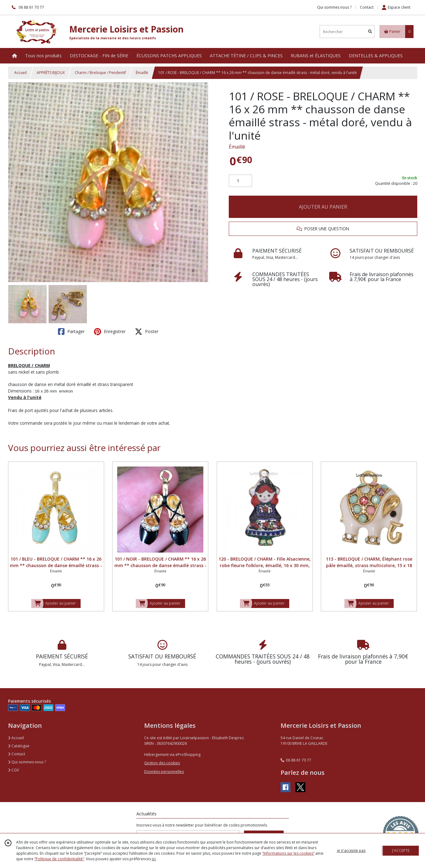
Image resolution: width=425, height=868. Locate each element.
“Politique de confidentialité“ (59, 859)
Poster (147, 332)
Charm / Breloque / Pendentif (100, 73)
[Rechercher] (370, 32)
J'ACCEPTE (401, 851)
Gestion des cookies (162, 763)
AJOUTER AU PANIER (323, 207)
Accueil (20, 73)
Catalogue (19, 746)
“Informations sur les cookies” (288, 853)
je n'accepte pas (351, 851)
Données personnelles (164, 772)
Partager (71, 332)
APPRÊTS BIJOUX (51, 73)
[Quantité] (240, 181)
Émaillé (142, 73)
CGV (13, 770)
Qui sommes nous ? (27, 762)
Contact (367, 7)
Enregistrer (110, 332)
